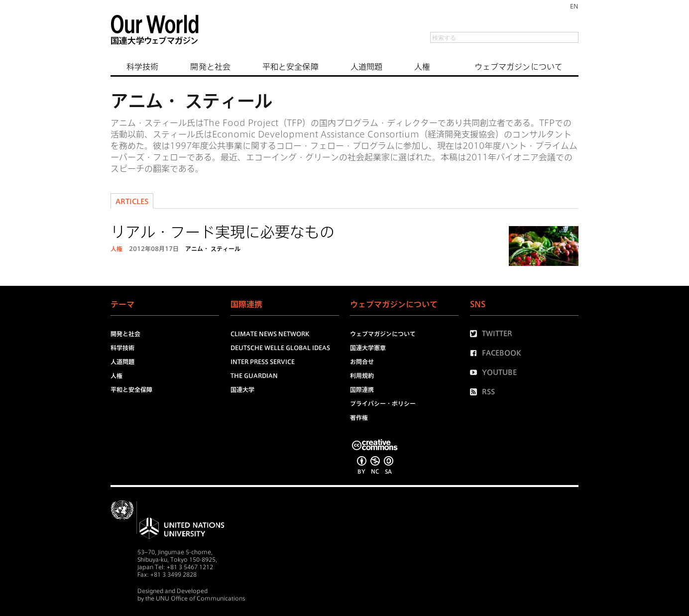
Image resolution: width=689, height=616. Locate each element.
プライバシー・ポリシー (383, 403)
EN (574, 6)
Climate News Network (270, 334)
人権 (422, 67)
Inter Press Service (263, 362)
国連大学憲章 (368, 348)
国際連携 (362, 389)
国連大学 (242, 389)
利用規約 (362, 375)
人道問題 (366, 67)
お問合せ (362, 362)
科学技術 (142, 67)
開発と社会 (210, 67)
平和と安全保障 (290, 67)
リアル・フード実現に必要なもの (223, 232)
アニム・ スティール (213, 248)
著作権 (359, 417)
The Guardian (254, 375)
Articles (132, 202)
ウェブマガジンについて (518, 67)
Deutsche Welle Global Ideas (280, 348)
